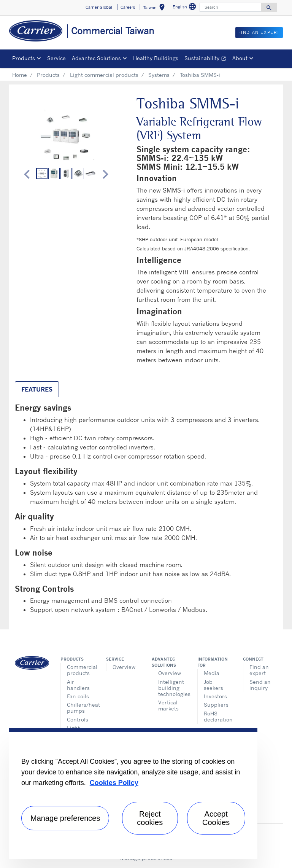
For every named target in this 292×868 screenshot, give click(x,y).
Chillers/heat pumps (81, 708)
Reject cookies (150, 818)
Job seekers (213, 685)
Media (212, 673)
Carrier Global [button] (99, 7)
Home (20, 75)
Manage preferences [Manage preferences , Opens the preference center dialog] (65, 818)
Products (48, 75)
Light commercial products (104, 75)
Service (56, 58)
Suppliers (216, 705)
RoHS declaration (218, 716)
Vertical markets (168, 705)
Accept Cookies (216, 818)
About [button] (240, 58)
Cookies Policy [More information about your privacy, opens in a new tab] (114, 783)
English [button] (185, 8)
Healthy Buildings (156, 58)
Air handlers (78, 685)
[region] (133, 793)
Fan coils (78, 696)
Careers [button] (128, 7)
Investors (215, 696)
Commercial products (81, 670)
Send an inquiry (260, 685)
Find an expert (259, 670)
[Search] (230, 7)
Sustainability (207, 59)
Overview (124, 667)
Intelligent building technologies (172, 688)
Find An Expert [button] (259, 32)
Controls (78, 719)
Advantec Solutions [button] (96, 58)
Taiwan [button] (156, 9)
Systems (159, 75)
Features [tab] (37, 389)
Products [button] (24, 58)
